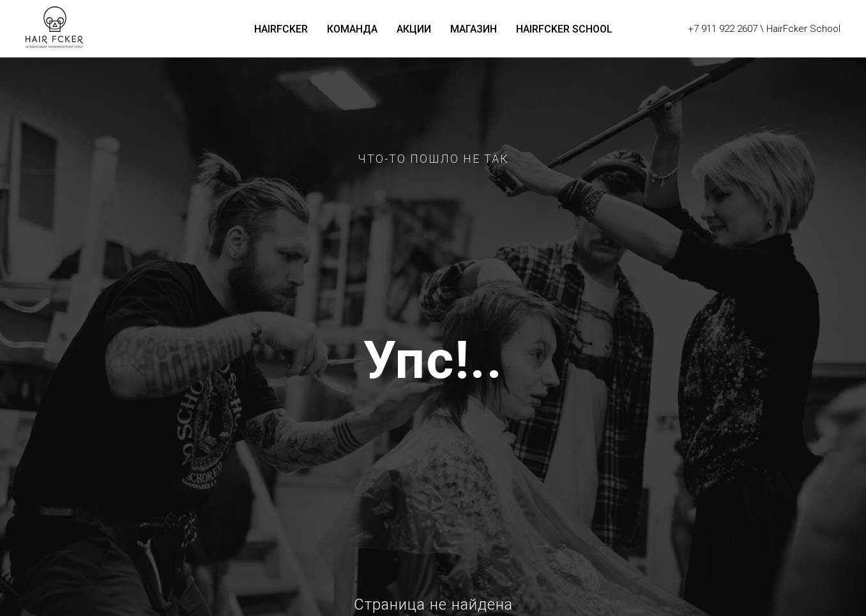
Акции (414, 29)
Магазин (474, 29)
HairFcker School (564, 29)
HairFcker (281, 29)
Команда (352, 29)
